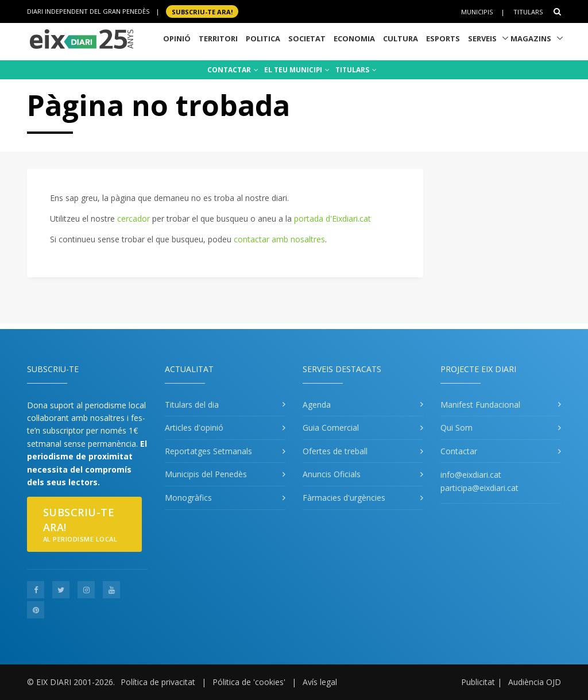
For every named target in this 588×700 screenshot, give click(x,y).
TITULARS (356, 70)
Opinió (177, 38)
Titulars (528, 12)
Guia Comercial (331, 428)
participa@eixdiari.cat (479, 488)
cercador (134, 218)
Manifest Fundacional (480, 405)
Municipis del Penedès (206, 474)
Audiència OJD (535, 682)
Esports (443, 38)
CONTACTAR (233, 70)
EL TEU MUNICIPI (297, 70)
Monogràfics (188, 498)
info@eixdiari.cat (471, 475)
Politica (263, 38)
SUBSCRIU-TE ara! (202, 11)
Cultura (401, 38)
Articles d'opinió (194, 428)
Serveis (482, 38)
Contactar (459, 451)
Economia (354, 38)
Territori (218, 38)
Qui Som (457, 428)
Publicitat (478, 682)
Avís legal (320, 682)
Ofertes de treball (335, 451)
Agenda (317, 405)
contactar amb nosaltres (279, 239)
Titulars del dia (192, 405)
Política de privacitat (158, 682)
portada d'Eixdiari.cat (332, 218)
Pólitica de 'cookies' (249, 682)
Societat (307, 38)
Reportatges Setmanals (208, 451)
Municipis (477, 12)
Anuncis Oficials (332, 474)
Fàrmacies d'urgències (344, 498)
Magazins (531, 38)
